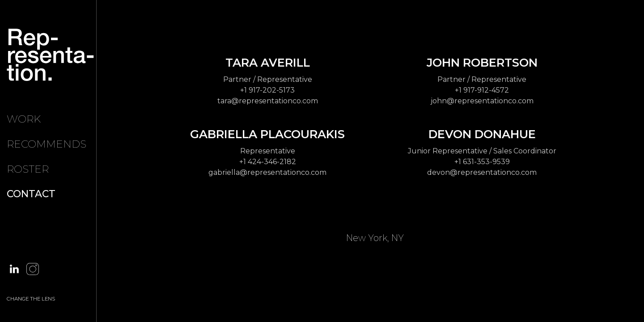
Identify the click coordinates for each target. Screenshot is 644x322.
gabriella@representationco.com (267, 172)
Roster (28, 169)
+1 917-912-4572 (482, 90)
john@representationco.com (482, 101)
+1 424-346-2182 (268, 162)
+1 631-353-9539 (482, 162)
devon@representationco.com (482, 172)
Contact (31, 194)
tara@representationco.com (268, 101)
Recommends (47, 144)
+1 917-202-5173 (267, 90)
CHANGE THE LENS (31, 299)
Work (24, 119)
